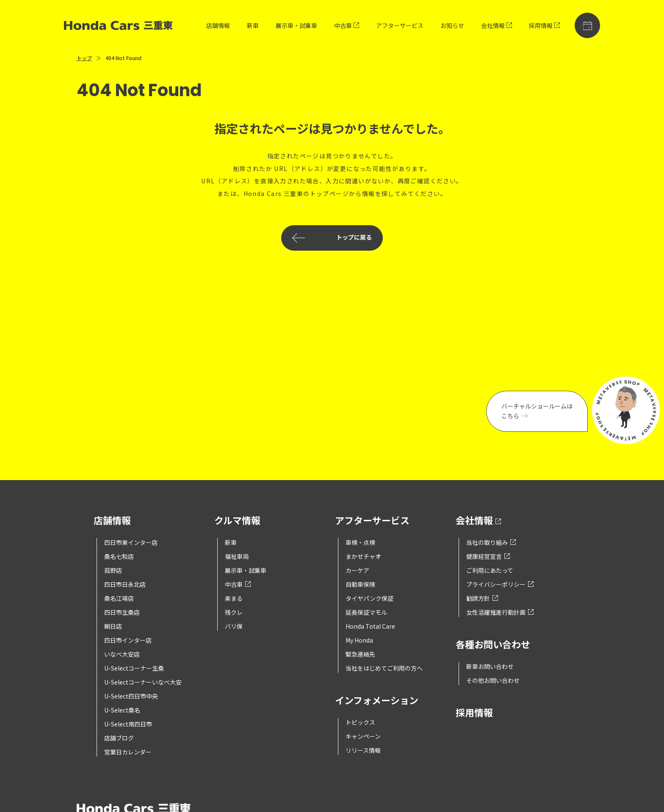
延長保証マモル (366, 612)
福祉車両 (237, 556)
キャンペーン (363, 736)
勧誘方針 (482, 598)
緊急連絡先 (360, 654)
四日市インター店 (128, 640)
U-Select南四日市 (128, 724)
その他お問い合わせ (493, 680)
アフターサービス (400, 25)
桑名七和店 (119, 556)
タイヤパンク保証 (369, 598)
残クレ (234, 612)
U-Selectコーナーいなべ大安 (143, 682)
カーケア (357, 570)
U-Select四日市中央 (131, 696)
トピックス (360, 722)
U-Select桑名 (122, 710)
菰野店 (113, 570)
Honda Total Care (370, 626)
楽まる (234, 598)
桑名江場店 (119, 598)
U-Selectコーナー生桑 (134, 668)
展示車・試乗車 (296, 25)
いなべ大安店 (122, 654)
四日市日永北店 (125, 584)
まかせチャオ (363, 556)
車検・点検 (360, 542)
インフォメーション (377, 701)
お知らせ (452, 25)
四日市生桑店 (122, 612)
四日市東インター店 (131, 542)
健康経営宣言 (488, 556)
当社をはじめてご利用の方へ (384, 668)
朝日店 (113, 626)
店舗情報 (218, 25)
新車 (253, 25)
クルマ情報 (237, 521)
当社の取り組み (491, 542)
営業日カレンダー (128, 752)
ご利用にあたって (490, 570)
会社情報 (497, 25)
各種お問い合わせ (493, 645)
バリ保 (234, 626)
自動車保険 (360, 584)
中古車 (347, 25)
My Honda (359, 640)
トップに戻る (332, 238)
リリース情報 (363, 750)
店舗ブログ (119, 738)
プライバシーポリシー (500, 584)
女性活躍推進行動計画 (500, 612)
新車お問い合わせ (490, 666)
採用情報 (544, 25)
